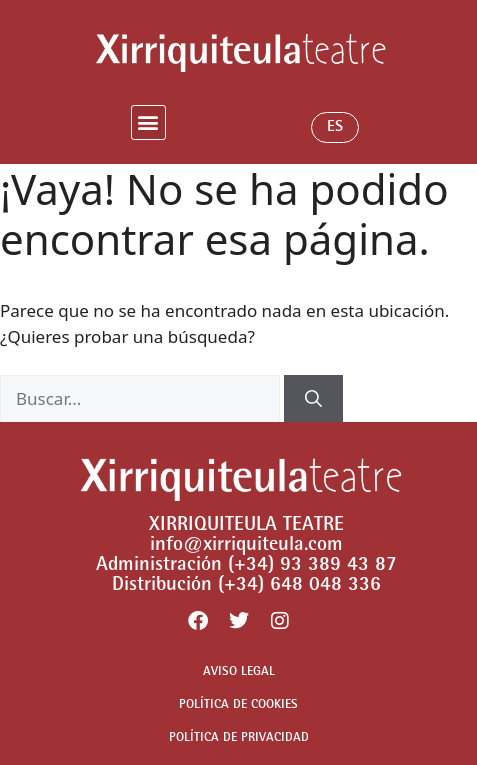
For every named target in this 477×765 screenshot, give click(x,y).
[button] (148, 122)
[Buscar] (313, 399)
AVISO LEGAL (239, 672)
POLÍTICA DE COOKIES (238, 705)
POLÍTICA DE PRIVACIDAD (239, 738)
